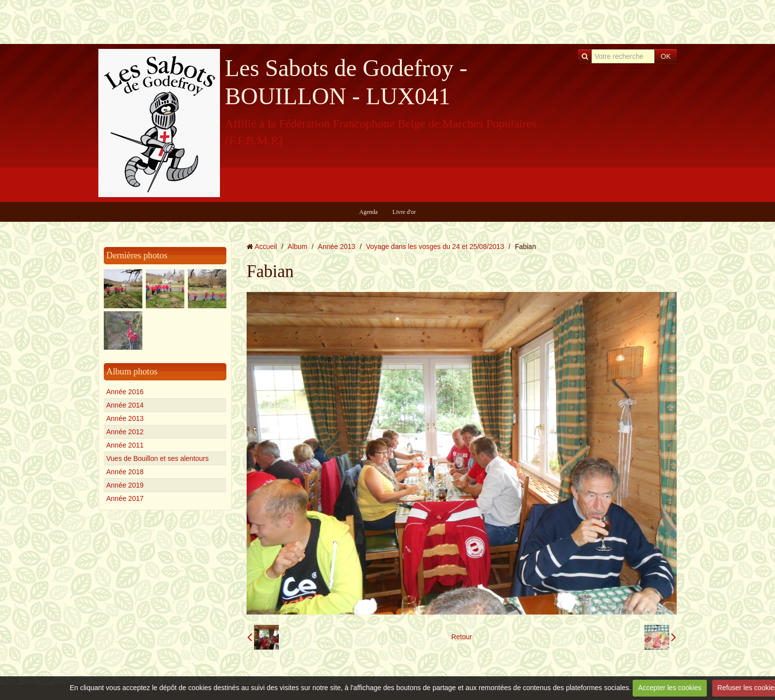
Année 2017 (125, 498)
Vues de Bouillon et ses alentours (157, 458)
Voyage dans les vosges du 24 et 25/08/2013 (435, 247)
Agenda (368, 212)
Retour (462, 637)
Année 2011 (125, 445)
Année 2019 (125, 485)
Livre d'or (404, 212)
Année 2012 (125, 432)
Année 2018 (125, 472)
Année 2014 (125, 405)
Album (298, 247)
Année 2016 (125, 392)
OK (666, 56)
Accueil (266, 247)
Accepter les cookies (670, 688)
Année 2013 (125, 418)
